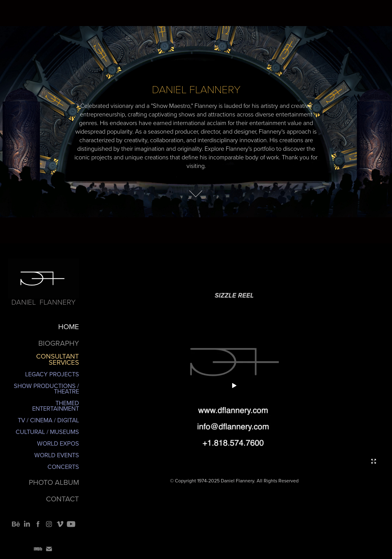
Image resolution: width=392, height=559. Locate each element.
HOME (69, 326)
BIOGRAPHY (59, 343)
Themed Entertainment (56, 406)
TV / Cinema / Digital (48, 420)
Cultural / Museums (47, 432)
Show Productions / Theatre (46, 388)
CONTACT (62, 499)
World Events (57, 455)
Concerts (63, 467)
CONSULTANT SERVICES (58, 359)
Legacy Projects (52, 374)
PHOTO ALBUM (54, 482)
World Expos (58, 443)
